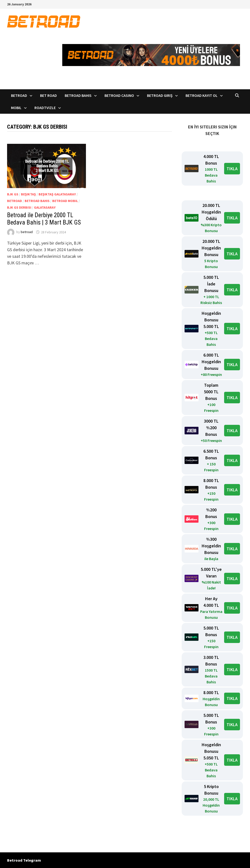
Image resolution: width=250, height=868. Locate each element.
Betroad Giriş (160, 95)
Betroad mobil (65, 201)
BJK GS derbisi (19, 207)
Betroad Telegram (24, 860)
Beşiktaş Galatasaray (57, 194)
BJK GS (13, 194)
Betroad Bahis (78, 95)
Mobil (16, 108)
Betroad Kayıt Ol (202, 95)
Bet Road (48, 95)
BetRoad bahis (37, 201)
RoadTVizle (45, 108)
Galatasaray (45, 207)
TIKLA (232, 169)
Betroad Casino (119, 95)
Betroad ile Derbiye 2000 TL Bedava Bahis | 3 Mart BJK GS (44, 219)
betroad (27, 232)
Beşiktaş (28, 194)
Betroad (19, 95)
